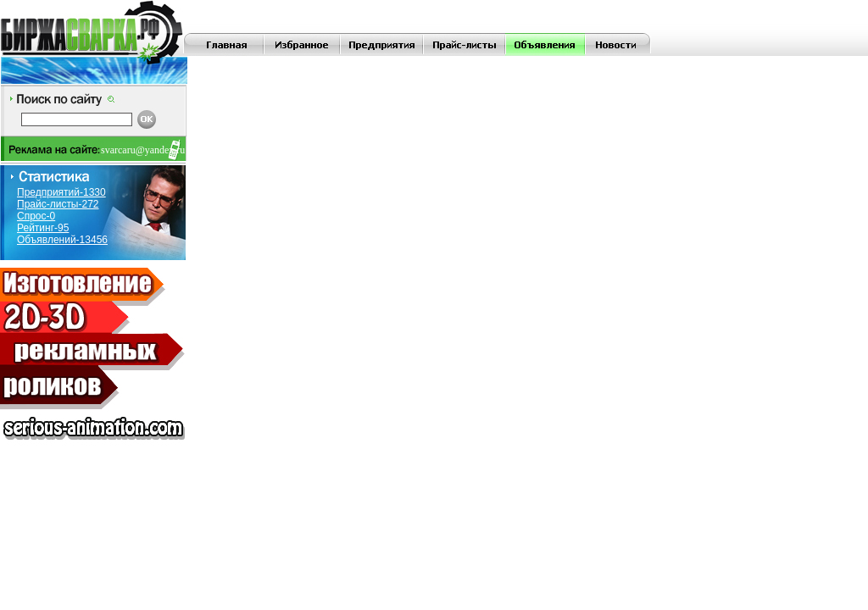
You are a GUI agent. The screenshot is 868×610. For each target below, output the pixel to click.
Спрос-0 (36, 216)
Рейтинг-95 (43, 228)
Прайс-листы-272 (58, 204)
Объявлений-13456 (62, 240)
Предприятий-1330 (61, 192)
